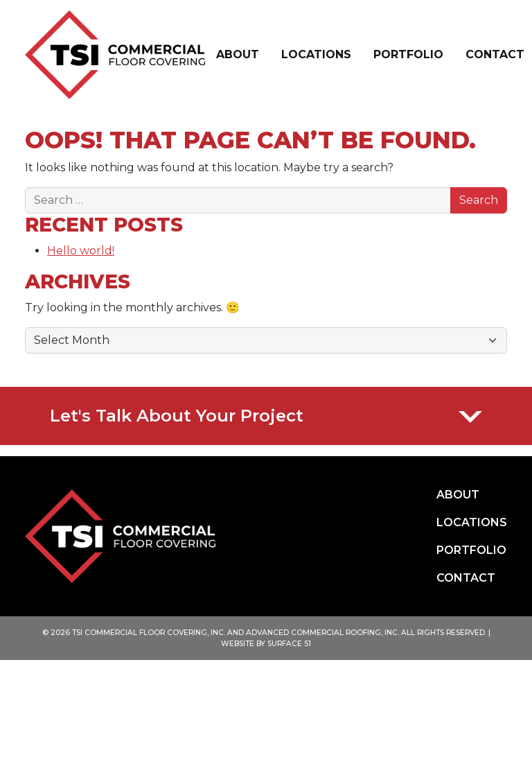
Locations (316, 54)
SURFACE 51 (289, 644)
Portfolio (408, 54)
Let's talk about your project (266, 416)
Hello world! (81, 251)
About (238, 54)
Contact (495, 54)
